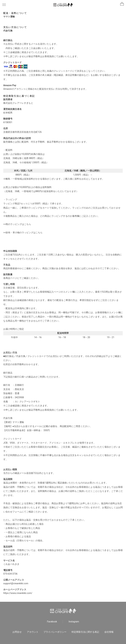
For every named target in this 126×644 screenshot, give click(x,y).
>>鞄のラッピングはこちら (17, 224)
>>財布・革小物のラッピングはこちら (23, 233)
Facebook (52, 622)
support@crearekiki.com (16, 583)
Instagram (74, 622)
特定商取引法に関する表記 (85, 632)
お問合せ (17, 632)
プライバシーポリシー (55, 632)
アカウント (33, 632)
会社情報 (109, 632)
